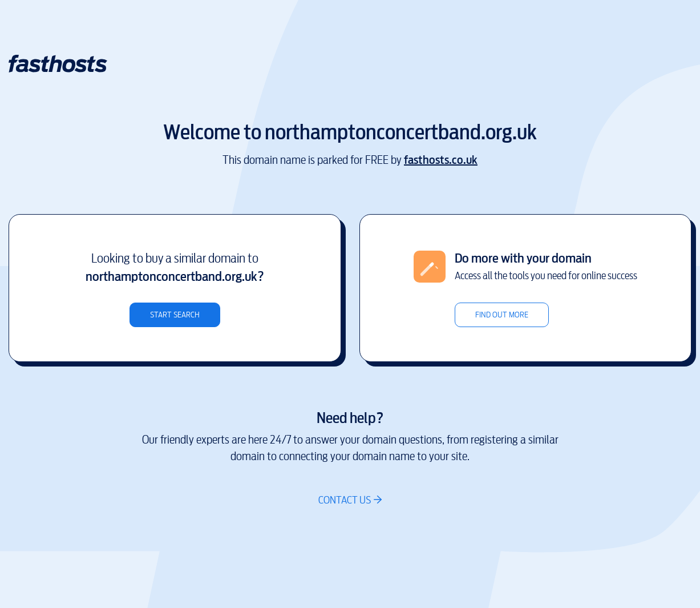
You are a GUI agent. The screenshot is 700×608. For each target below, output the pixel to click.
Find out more (502, 315)
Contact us (345, 500)
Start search (175, 315)
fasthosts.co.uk (441, 160)
